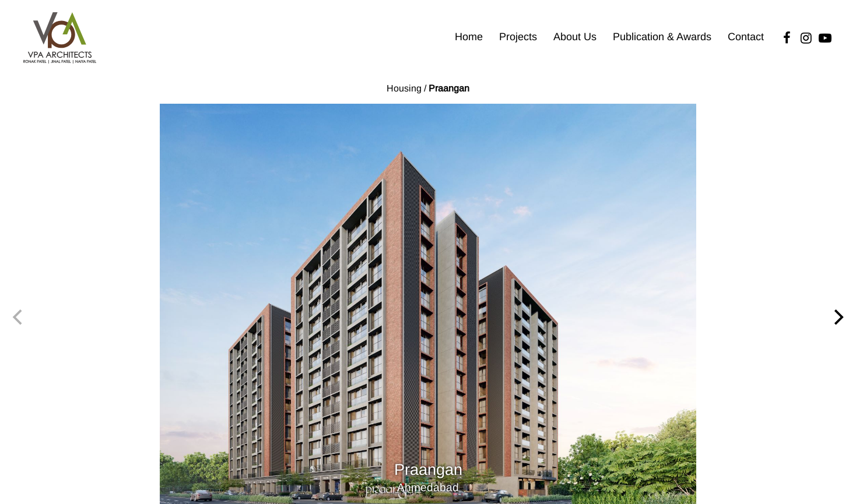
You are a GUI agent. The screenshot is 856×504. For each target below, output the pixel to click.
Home (469, 37)
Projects (518, 37)
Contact (746, 37)
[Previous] (19, 318)
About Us (575, 37)
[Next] (837, 318)
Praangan (449, 88)
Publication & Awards (662, 37)
